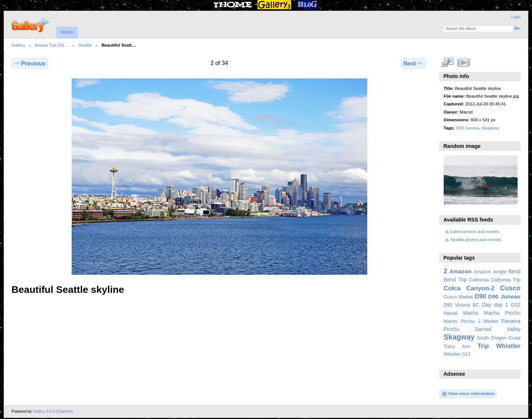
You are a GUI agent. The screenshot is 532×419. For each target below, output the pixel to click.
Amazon (460, 271)
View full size (448, 62)
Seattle (85, 45)
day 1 (501, 305)
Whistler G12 (457, 354)
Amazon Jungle (490, 272)
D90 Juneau (468, 128)
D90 (480, 296)
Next (413, 63)
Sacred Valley (498, 329)
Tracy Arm (457, 347)
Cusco (510, 288)
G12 (516, 305)
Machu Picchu (502, 313)
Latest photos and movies (475, 231)
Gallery (18, 45)
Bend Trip (455, 280)
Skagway (490, 128)
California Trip (506, 280)
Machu (471, 313)
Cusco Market (458, 297)
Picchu (451, 329)
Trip (483, 346)
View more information (468, 394)
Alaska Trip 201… (52, 45)
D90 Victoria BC (462, 305)
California (479, 280)
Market (491, 321)
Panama (511, 321)
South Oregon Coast (499, 338)
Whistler (508, 346)
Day (487, 305)
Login (516, 17)
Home (67, 32)
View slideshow (463, 62)
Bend (514, 271)
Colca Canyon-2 (469, 288)
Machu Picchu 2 (462, 321)
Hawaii (451, 313)
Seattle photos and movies (476, 239)
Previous (30, 63)
